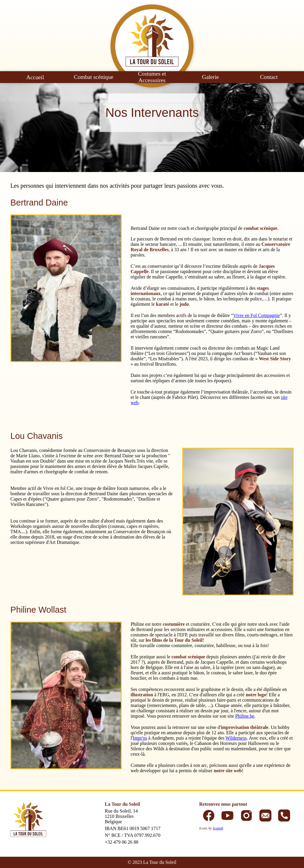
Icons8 (218, 828)
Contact (269, 77)
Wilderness (236, 738)
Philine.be (245, 716)
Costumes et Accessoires (152, 77)
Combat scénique (94, 77)
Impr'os (140, 738)
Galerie (210, 77)
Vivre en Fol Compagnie (256, 315)
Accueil (35, 77)
